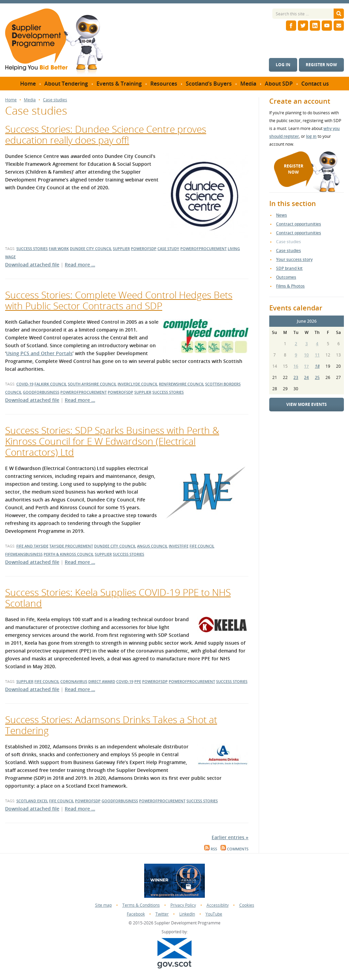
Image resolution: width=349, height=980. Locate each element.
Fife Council (62, 801)
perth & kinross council (69, 554)
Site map (103, 905)
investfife (179, 546)
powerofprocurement (203, 248)
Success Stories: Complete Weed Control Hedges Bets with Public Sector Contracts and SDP (119, 300)
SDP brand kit (289, 268)
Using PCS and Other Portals (39, 353)
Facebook (136, 914)
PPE (138, 681)
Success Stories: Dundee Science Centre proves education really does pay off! (106, 134)
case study (168, 248)
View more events (307, 404)
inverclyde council (138, 384)
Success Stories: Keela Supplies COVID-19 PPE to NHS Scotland (118, 598)
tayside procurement (71, 546)
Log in (283, 65)
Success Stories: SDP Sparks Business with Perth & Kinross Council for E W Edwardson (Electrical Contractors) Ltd (112, 441)
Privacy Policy (183, 905)
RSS (211, 849)
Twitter (162, 914)
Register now (321, 65)
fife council (202, 546)
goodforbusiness (41, 392)
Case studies (55, 100)
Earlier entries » (230, 837)
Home (11, 100)
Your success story (294, 259)
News (282, 215)
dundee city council (91, 248)
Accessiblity (218, 905)
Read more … (80, 265)
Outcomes (286, 277)
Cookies (247, 905)
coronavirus (74, 681)
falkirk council (51, 384)
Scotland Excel (32, 801)
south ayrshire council (92, 384)
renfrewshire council (181, 384)
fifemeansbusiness (24, 554)
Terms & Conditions (141, 905)
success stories (32, 248)
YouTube (214, 914)
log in (311, 136)
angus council (152, 546)
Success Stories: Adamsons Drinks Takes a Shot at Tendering (111, 725)
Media (30, 100)
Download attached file (32, 265)
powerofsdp (144, 248)
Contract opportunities (299, 224)
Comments (234, 849)
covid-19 (25, 384)
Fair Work (59, 248)
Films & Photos (290, 286)
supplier (121, 248)
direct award (102, 681)
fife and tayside (32, 546)
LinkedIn (187, 914)
